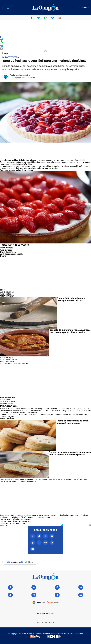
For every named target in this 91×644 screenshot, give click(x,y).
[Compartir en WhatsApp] (45, 43)
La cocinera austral (22, 75)
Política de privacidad (46, 614)
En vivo (84, 8)
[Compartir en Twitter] (45, 40)
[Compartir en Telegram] (45, 46)
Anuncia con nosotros (45, 622)
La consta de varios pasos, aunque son (25, 166)
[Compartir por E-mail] (45, 49)
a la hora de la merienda (34, 168)
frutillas (17, 519)
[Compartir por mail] (90, 525)
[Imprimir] (45, 51)
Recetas (5, 53)
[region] (45, 28)
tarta (29, 519)
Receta (24, 519)
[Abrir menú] (8, 8)
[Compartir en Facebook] (45, 37)
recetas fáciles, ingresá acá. (21, 170)
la (24, 164)
